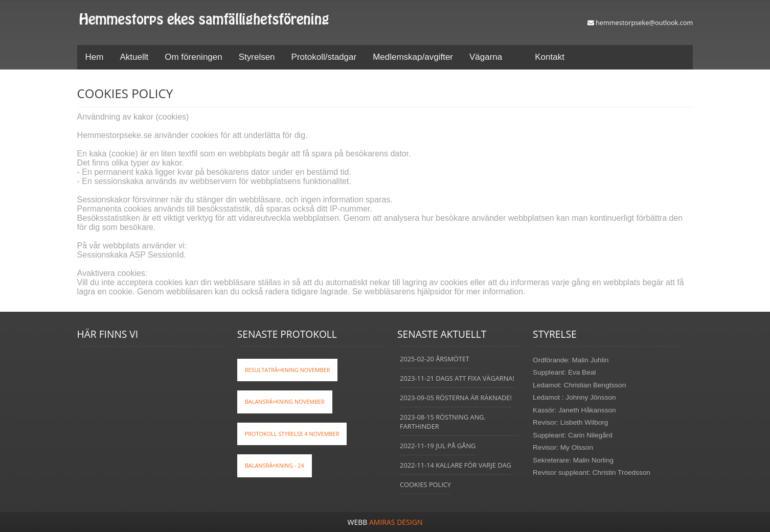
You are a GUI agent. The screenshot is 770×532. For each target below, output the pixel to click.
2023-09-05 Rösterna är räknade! (456, 398)
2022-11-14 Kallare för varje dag (456, 465)
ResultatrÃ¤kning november (288, 370)
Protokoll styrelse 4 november (292, 434)
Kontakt (550, 57)
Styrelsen (257, 57)
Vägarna (486, 57)
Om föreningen (193, 57)
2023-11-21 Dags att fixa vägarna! (457, 378)
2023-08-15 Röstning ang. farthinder (443, 422)
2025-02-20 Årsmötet (435, 359)
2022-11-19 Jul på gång (438, 446)
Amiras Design (396, 522)
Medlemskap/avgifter (413, 57)
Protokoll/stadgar (324, 57)
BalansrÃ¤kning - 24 (275, 465)
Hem (95, 57)
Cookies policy (425, 484)
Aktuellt (134, 57)
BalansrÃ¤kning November (285, 401)
